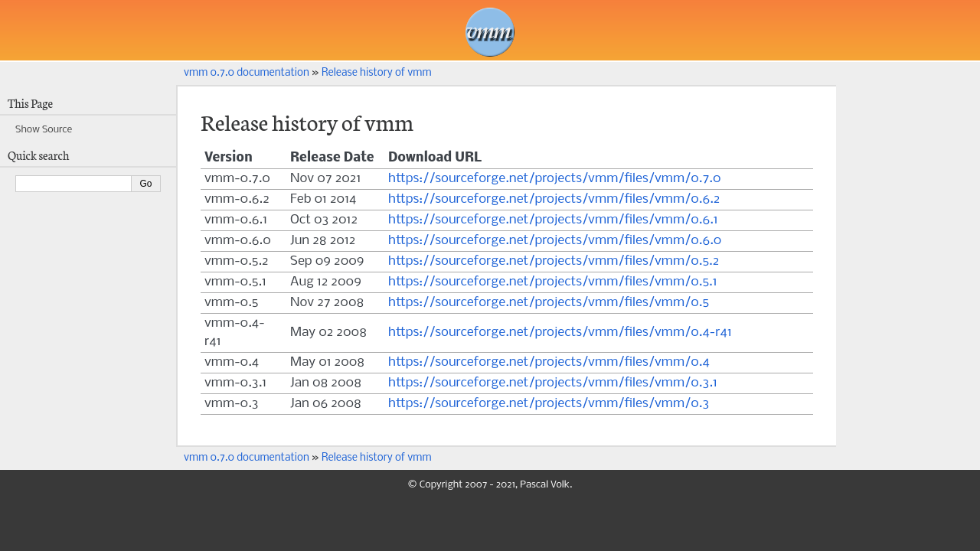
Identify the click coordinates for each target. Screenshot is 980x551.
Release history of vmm (377, 73)
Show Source (44, 130)
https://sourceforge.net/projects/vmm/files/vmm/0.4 (549, 362)
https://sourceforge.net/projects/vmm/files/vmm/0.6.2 (554, 199)
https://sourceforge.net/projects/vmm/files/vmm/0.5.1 (553, 282)
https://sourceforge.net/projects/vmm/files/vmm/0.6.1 (553, 220)
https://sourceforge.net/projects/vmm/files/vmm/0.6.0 (555, 241)
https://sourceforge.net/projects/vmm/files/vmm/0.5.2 (554, 261)
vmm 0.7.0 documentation (247, 73)
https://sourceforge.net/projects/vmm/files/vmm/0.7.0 (555, 179)
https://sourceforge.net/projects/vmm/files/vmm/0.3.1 (553, 383)
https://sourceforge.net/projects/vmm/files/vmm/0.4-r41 (560, 333)
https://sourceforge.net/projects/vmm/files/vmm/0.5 (549, 303)
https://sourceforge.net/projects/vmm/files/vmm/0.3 (549, 404)
